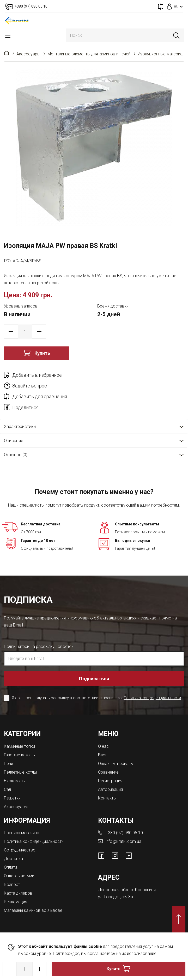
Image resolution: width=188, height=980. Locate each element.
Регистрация (110, 781)
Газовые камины (20, 755)
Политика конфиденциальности (152, 698)
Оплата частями (19, 876)
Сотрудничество (20, 850)
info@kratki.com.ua (123, 841)
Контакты (107, 798)
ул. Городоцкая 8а (116, 897)
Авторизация (110, 789)
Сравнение (108, 772)
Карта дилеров (18, 893)
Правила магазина (22, 833)
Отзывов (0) (16, 455)
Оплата (11, 867)
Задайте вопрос (30, 386)
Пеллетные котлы (20, 772)
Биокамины (15, 781)
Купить (42, 353)
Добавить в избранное (37, 375)
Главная (7, 53)
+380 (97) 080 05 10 (124, 833)
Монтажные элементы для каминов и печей (89, 54)
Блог (103, 755)
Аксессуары (28, 54)
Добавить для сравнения (40, 396)
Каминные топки (19, 746)
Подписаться (94, 679)
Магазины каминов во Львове (33, 910)
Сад (8, 789)
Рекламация (16, 902)
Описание (14, 440)
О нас (103, 746)
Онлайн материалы (116, 764)
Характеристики (20, 426)
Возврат (12, 885)
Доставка (13, 859)
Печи (8, 764)
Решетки (12, 798)
